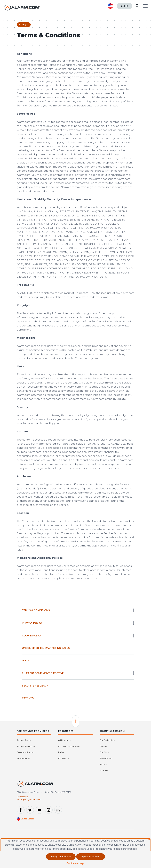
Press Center (106, 758)
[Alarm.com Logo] (22, 8)
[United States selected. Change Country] (110, 6)
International (23, 758)
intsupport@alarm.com (29, 800)
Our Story (105, 752)
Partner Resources (26, 746)
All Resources (65, 740)
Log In (124, 6)
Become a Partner (26, 752)
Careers (103, 746)
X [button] (149, 839)
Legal (24, 25)
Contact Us (64, 758)
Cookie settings (75, 863)
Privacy (103, 764)
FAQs (61, 752)
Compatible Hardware (69, 746)
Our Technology (108, 740)
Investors (104, 770)
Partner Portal (24, 740)
